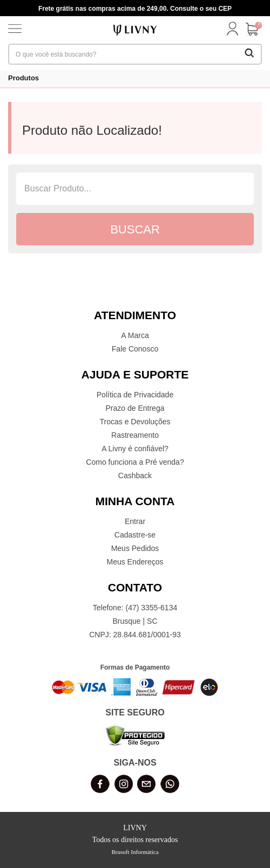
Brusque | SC (135, 621)
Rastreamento (135, 435)
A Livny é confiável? (135, 449)
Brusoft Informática (135, 852)
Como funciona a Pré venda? (135, 462)
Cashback (135, 476)
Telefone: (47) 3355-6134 (135, 608)
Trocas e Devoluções (135, 422)
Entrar (135, 521)
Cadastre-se (135, 535)
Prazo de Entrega (135, 408)
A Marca (135, 335)
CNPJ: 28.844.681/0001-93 (135, 635)
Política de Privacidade (135, 395)
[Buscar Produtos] (249, 54)
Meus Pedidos (135, 548)
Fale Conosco (135, 349)
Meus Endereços (135, 562)
